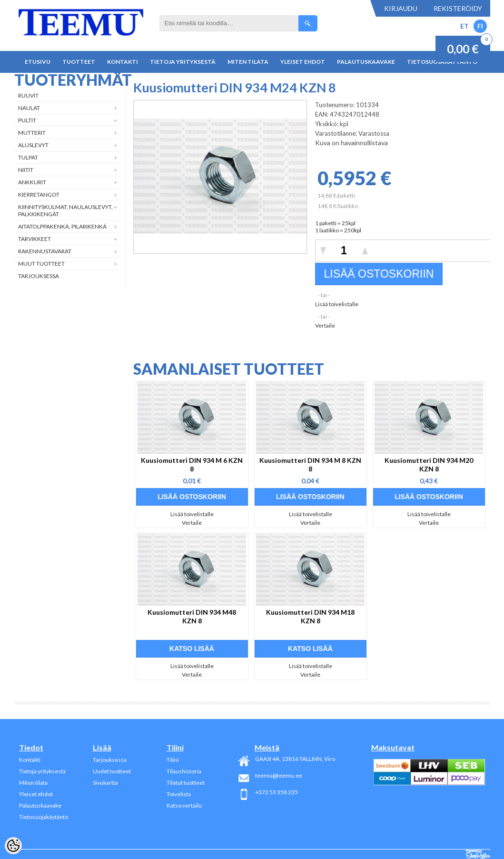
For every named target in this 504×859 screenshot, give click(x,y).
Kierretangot (39, 195)
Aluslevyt (33, 145)
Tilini (173, 760)
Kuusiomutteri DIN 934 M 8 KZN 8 (310, 464)
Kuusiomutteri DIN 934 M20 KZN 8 (429, 464)
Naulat (29, 108)
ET (464, 26)
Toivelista (179, 794)
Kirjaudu (401, 8)
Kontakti (123, 62)
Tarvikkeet (35, 239)
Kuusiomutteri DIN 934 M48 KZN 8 (192, 616)
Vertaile (325, 325)
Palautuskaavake (366, 62)
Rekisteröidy (458, 8)
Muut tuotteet (41, 264)
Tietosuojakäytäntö (44, 817)
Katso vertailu (184, 805)
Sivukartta (105, 783)
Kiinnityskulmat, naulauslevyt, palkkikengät (65, 210)
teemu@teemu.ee (279, 775)
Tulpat (28, 157)
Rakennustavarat (45, 251)
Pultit (27, 120)
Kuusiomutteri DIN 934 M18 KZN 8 (310, 616)
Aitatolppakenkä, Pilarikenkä (62, 226)
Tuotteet (79, 62)
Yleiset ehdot (303, 62)
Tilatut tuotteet (186, 783)
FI (480, 26)
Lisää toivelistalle (337, 304)
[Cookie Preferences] (13, 846)
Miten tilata (248, 62)
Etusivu (38, 62)
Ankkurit (32, 182)
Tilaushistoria (184, 771)
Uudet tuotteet (112, 771)
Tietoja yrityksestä (183, 62)
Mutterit (32, 133)
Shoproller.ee (478, 854)
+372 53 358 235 (277, 792)
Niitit (26, 170)
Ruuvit (28, 95)
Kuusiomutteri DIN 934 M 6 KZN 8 (192, 464)
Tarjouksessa (39, 276)
